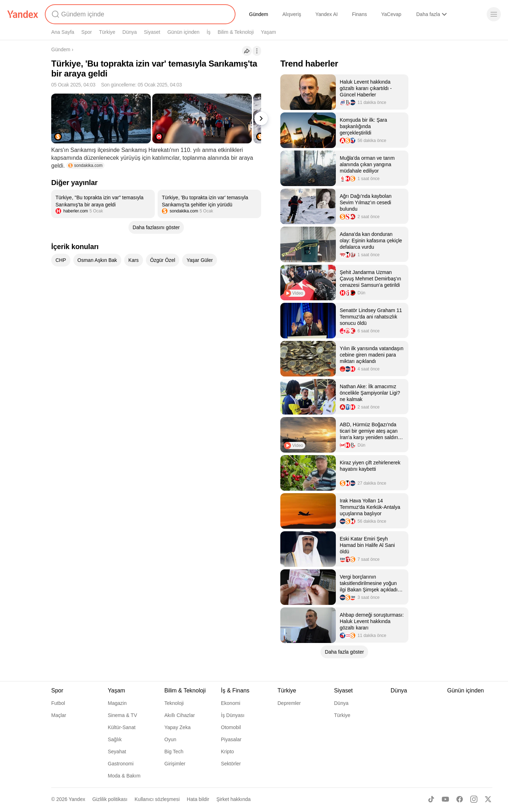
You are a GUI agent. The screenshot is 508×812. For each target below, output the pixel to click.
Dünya (129, 32)
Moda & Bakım (124, 776)
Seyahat (117, 752)
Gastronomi (121, 764)
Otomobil (231, 727)
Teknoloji (174, 703)
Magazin (117, 703)
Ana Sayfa (63, 32)
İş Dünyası (233, 715)
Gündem (259, 14)
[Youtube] (445, 799)
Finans (359, 14)
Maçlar (59, 715)
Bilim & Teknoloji (236, 32)
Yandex (77, 799)
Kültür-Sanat (122, 727)
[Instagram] (474, 799)
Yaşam (268, 32)
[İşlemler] (257, 51)
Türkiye (107, 32)
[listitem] (103, 204)
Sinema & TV (122, 715)
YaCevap (391, 14)
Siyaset (152, 32)
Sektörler (231, 764)
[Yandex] (23, 14)
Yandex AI (327, 14)
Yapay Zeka (178, 727)
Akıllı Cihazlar (180, 715)
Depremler (289, 703)
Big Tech (174, 752)
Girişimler (175, 764)
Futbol (58, 703)
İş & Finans (235, 690)
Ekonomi (231, 703)
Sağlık (115, 739)
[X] (488, 799)
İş (209, 32)
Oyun (170, 739)
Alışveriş (292, 14)
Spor (87, 32)
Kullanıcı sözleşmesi (157, 799)
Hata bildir (198, 799)
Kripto (227, 752)
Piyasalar (231, 739)
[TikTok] (431, 799)
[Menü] (494, 14)
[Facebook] (460, 799)
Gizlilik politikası (110, 799)
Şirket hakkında (234, 799)
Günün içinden (183, 32)
